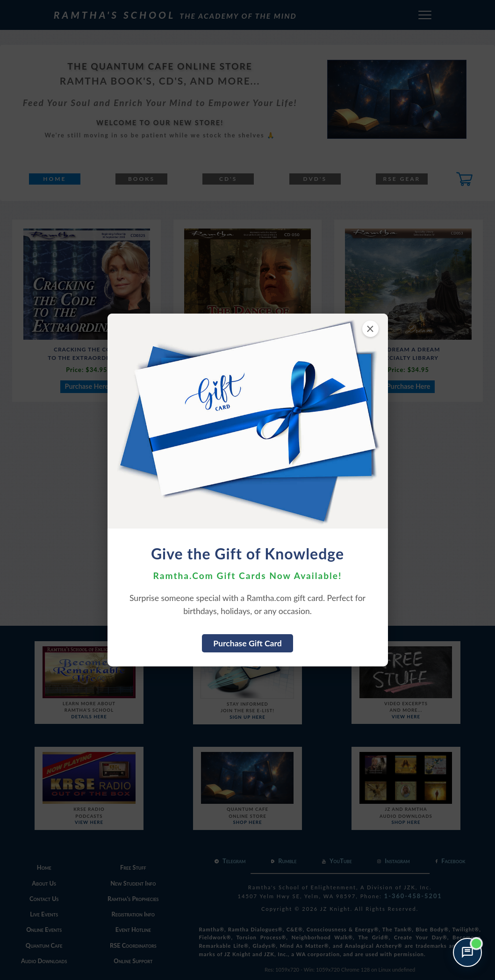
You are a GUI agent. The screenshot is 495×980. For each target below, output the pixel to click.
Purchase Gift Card (247, 643)
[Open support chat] (467, 952)
